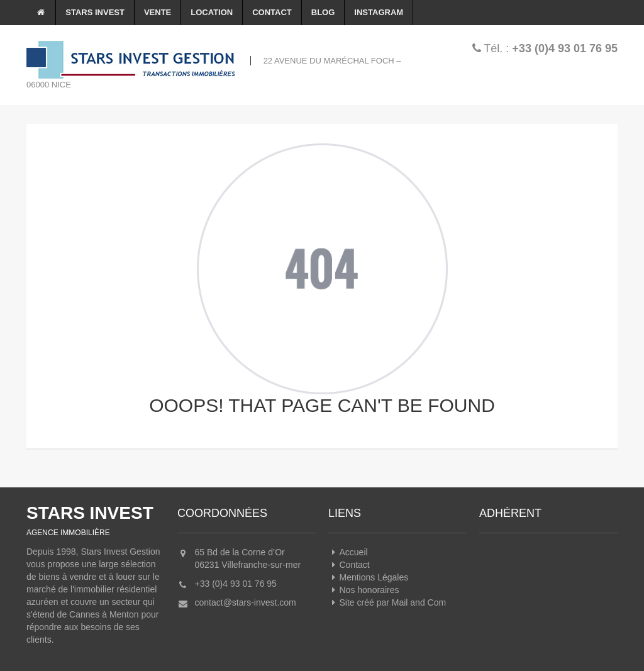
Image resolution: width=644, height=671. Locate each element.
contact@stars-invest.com (246, 602)
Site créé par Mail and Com (387, 602)
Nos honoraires (364, 590)
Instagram (379, 12)
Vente (158, 12)
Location (212, 12)
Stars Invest (95, 12)
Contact (272, 12)
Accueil (348, 552)
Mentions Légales (368, 577)
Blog (323, 12)
